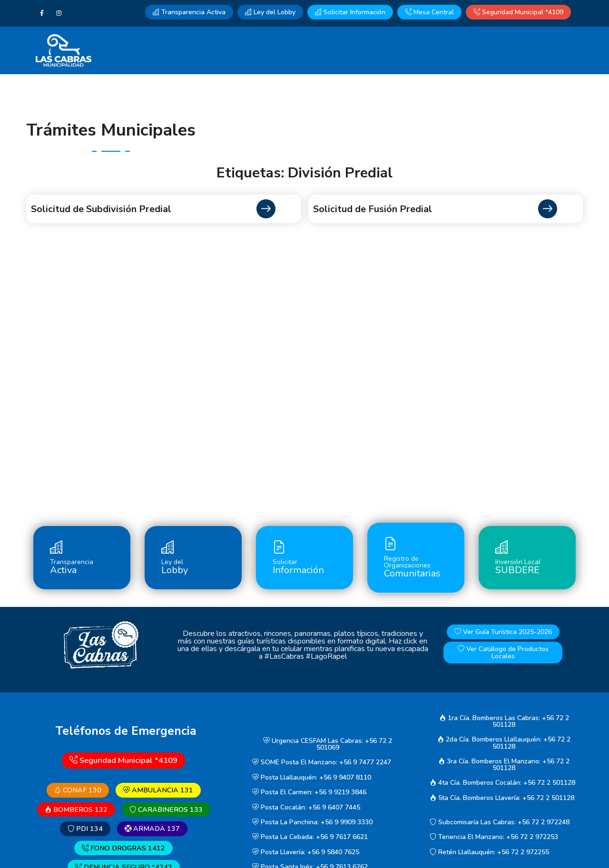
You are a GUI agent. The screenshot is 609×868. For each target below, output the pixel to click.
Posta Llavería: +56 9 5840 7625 (306, 852)
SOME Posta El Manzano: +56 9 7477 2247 (322, 763)
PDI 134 (85, 829)
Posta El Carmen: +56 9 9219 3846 (309, 792)
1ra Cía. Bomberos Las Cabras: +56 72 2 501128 (504, 721)
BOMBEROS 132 (76, 809)
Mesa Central (429, 12)
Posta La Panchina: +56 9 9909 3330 (312, 822)
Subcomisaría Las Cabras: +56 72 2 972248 (500, 822)
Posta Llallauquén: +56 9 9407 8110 (312, 777)
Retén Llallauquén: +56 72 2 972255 (489, 852)
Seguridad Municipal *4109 (518, 12)
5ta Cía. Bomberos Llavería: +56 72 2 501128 (502, 798)
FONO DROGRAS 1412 (123, 848)
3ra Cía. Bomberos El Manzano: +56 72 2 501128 (504, 765)
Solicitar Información (350, 12)
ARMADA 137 (152, 829)
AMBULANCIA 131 (158, 790)
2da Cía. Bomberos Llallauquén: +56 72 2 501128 (504, 743)
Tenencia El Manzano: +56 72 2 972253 (494, 837)
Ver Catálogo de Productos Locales (503, 653)
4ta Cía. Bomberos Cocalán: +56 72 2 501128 (502, 783)
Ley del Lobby (270, 12)
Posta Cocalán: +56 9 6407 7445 (306, 807)
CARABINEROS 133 (166, 809)
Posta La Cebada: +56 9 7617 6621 (310, 837)
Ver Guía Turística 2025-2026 (503, 632)
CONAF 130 (78, 790)
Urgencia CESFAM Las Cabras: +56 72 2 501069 (328, 744)
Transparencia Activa (189, 12)
